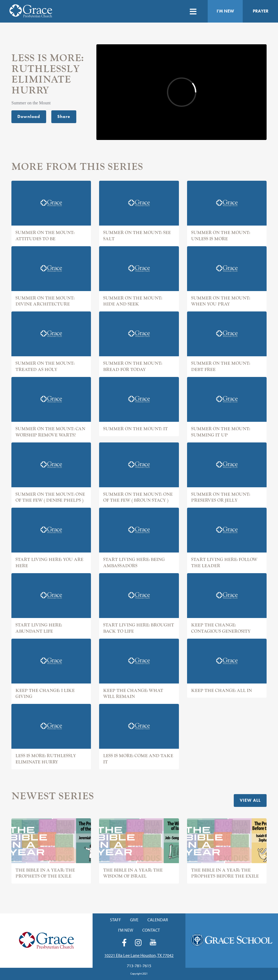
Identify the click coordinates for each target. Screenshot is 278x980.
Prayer (261, 11)
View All (250, 800)
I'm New (225, 11)
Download (29, 116)
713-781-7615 (139, 966)
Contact (151, 930)
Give (134, 920)
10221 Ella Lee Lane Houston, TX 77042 (139, 955)
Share (64, 116)
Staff (116, 920)
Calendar (158, 920)
